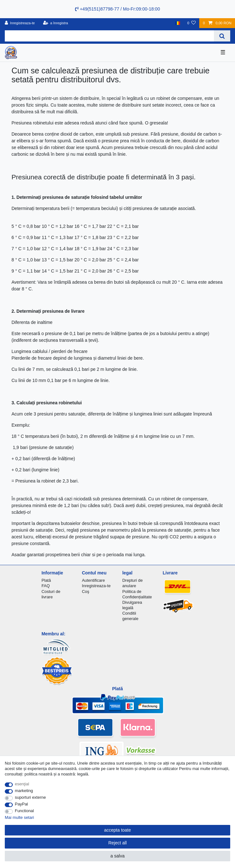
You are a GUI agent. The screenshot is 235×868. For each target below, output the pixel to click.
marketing (24, 791)
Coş (85, 591)
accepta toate (117, 830)
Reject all (117, 843)
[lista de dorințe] (191, 23)
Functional (25, 811)
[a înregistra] (55, 23)
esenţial (22, 784)
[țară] (178, 23)
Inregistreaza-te (96, 586)
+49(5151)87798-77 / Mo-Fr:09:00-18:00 (117, 9)
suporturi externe (30, 797)
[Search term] (109, 36)
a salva (117, 856)
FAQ (46, 586)
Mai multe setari (19, 817)
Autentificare (93, 580)
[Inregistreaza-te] (20, 23)
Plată (46, 580)
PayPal (22, 804)
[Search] (222, 36)
